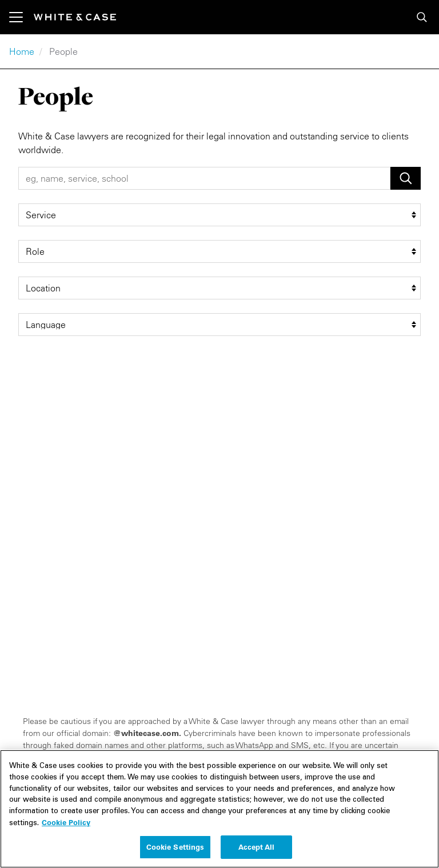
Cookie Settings (175, 852)
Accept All (256, 852)
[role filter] (219, 251)
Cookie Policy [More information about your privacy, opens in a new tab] (66, 827)
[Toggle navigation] (21, 17)
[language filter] (219, 325)
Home (22, 51)
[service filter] (219, 215)
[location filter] (219, 288)
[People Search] (204, 178)
